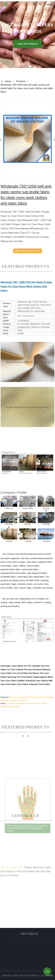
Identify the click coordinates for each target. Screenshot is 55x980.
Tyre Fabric (23, 684)
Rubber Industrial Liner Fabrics (33, 681)
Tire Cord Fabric (21, 673)
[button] (34, 4)
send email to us (28, 251)
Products (21, 81)
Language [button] (49, 4)
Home (8, 81)
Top (47, 971)
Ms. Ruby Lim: (12, 875)
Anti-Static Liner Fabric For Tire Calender (21, 666)
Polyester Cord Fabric (40, 684)
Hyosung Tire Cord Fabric (20, 677)
